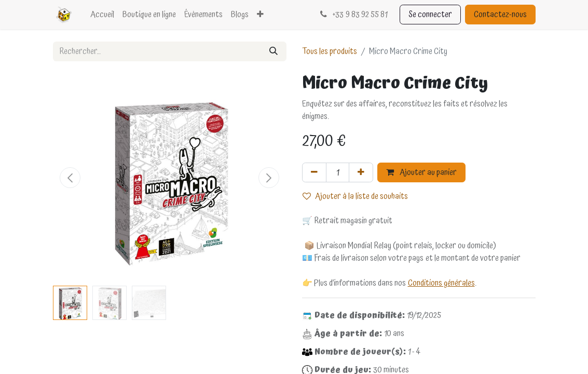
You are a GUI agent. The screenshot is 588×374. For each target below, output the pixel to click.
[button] (71, 178)
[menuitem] (102, 15)
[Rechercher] (274, 51)
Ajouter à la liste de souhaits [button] (355, 196)
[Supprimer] (314, 172)
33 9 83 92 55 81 (353, 15)
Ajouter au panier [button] (421, 172)
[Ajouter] (361, 172)
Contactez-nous (500, 15)
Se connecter (430, 15)
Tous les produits (330, 51)
